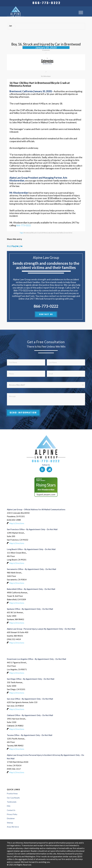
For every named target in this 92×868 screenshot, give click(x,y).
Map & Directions (17, 523)
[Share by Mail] (22, 246)
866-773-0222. (24, 225)
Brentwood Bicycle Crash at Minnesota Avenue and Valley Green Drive (48, 233)
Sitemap (10, 823)
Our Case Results (13, 798)
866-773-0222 (47, 3)
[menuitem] (47, 3)
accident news (47, 64)
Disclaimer (11, 818)
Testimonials (12, 802)
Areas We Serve (13, 827)
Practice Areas (12, 794)
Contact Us (11, 810)
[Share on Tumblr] (15, 246)
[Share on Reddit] (20, 246)
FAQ (9, 806)
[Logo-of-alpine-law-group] (38, 11)
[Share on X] (9, 246)
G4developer (47, 76)
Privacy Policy (12, 814)
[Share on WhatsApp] (11, 246)
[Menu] (81, 12)
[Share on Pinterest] (12, 246)
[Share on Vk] (17, 246)
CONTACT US (46, 314)
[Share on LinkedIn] (14, 246)
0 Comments (46, 50)
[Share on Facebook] (7, 246)
